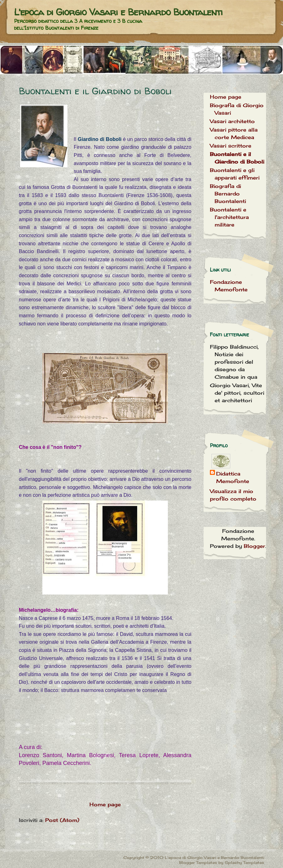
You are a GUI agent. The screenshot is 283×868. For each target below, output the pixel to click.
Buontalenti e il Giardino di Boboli (95, 91)
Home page (105, 804)
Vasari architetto (232, 121)
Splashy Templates (244, 863)
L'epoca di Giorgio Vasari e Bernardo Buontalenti (118, 12)
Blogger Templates (198, 863)
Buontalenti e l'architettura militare (229, 217)
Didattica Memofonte (233, 477)
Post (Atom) (62, 820)
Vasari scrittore (231, 146)
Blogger (254, 546)
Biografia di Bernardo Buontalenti (228, 194)
